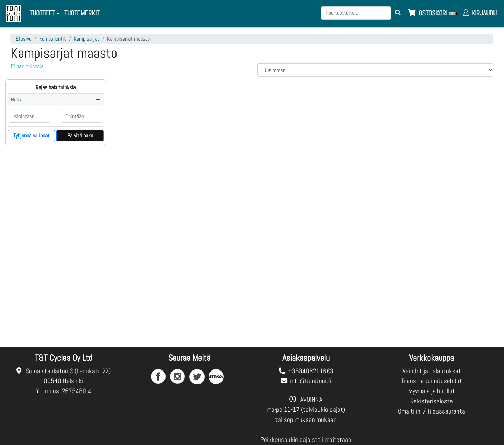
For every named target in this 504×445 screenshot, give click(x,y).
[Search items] (398, 13)
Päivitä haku (80, 136)
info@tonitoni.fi (311, 381)
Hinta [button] (17, 100)
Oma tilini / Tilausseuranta (432, 411)
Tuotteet (45, 13)
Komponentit (53, 39)
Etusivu (24, 39)
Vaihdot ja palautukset (432, 371)
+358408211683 (311, 371)
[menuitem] (81, 13)
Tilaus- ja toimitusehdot (432, 381)
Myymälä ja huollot (432, 391)
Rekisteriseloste (432, 401)
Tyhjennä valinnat (31, 136)
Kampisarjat (87, 39)
